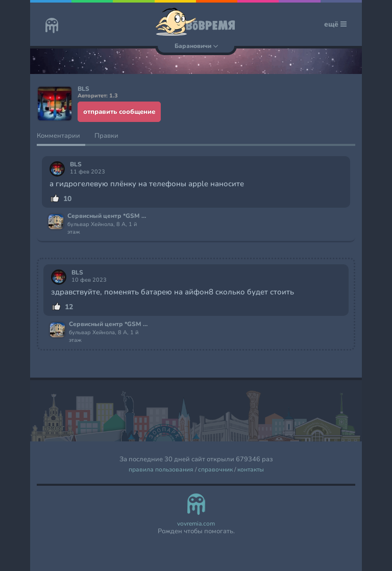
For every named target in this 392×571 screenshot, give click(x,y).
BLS (76, 165)
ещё (335, 24)
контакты (251, 470)
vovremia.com (196, 524)
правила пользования (161, 470)
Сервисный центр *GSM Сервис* (107, 216)
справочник (215, 470)
